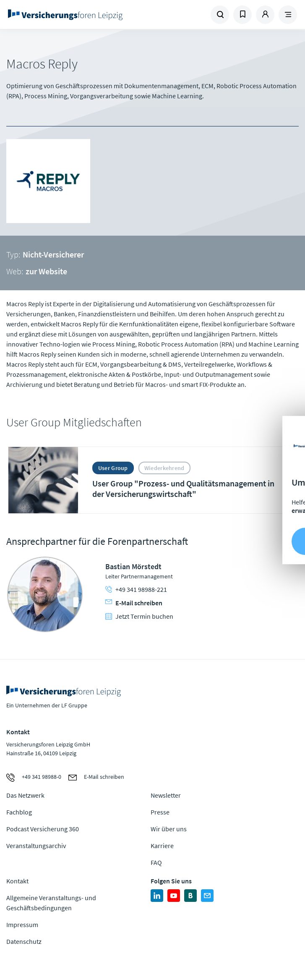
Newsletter (166, 795)
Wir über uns (169, 829)
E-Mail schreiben (134, 603)
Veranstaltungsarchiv (36, 846)
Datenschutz (24, 941)
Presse (160, 812)
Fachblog (19, 812)
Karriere (162, 846)
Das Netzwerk (25, 795)
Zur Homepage (80, 15)
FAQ (156, 862)
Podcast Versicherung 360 (43, 829)
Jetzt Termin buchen (139, 616)
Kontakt (17, 881)
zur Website (46, 271)
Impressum (22, 925)
